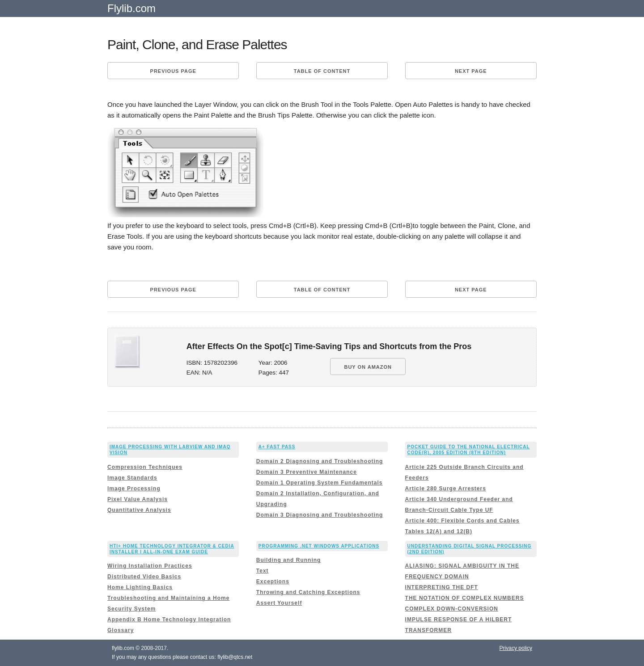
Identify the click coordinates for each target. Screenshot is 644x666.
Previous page (173, 71)
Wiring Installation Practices (150, 566)
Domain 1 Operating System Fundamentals (320, 483)
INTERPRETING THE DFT (442, 587)
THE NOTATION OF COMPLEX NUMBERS (465, 598)
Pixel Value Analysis (138, 499)
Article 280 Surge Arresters (446, 489)
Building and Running (289, 560)
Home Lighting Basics (140, 587)
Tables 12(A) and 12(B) (439, 531)
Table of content (322, 71)
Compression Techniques (145, 467)
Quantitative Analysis (139, 510)
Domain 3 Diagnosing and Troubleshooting (320, 515)
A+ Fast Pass (277, 447)
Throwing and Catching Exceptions (308, 592)
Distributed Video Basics (144, 577)
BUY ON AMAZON (368, 367)
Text (263, 571)
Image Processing (134, 489)
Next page (471, 71)
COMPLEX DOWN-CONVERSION (452, 609)
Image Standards (132, 478)
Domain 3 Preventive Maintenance (307, 472)
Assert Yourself (279, 603)
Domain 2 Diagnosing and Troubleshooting (320, 461)
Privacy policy (516, 648)
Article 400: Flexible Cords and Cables (462, 521)
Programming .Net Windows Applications (319, 546)
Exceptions (273, 582)
